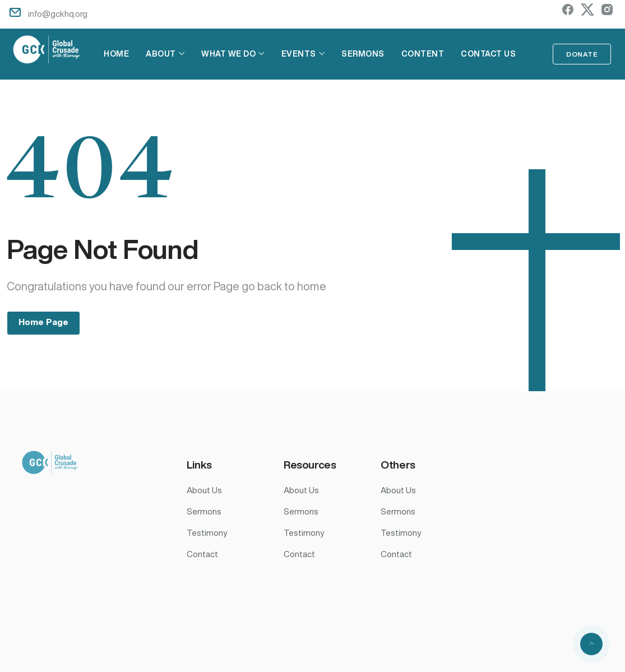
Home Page (43, 322)
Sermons (362, 54)
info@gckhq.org (58, 14)
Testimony (207, 533)
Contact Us (487, 54)
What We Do (227, 54)
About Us (204, 490)
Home (115, 54)
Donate (582, 54)
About (160, 54)
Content (422, 54)
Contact (202, 554)
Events (298, 54)
